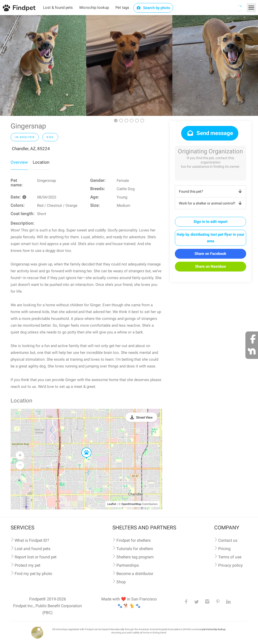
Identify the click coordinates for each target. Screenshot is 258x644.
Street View (144, 417)
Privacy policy (231, 565)
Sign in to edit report (211, 222)
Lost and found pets (33, 549)
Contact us (228, 540)
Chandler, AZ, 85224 (31, 149)
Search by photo (153, 8)
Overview (19, 162)
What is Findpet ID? (32, 540)
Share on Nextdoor (211, 266)
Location (41, 162)
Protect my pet (27, 565)
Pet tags (122, 8)
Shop (121, 582)
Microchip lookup (94, 8)
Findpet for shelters (134, 540)
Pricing (224, 549)
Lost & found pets (58, 8)
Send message (210, 133)
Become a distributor (135, 574)
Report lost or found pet (36, 557)
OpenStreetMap (131, 504)
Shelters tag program (135, 557)
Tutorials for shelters (135, 549)
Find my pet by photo (33, 574)
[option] (43, 65)
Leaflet (112, 504)
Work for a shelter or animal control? (211, 203)
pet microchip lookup (214, 629)
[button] (83, 448)
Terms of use (230, 557)
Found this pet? (211, 191)
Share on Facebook (210, 254)
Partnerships (128, 565)
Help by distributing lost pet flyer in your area (210, 238)
